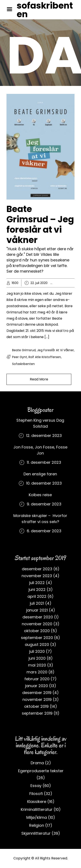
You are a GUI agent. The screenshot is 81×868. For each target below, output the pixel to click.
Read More (39, 379)
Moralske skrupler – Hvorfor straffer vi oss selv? (40, 519)
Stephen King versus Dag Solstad (40, 423)
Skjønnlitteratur (36, 833)
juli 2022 (37, 583)
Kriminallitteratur (37, 809)
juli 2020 (37, 651)
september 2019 (37, 713)
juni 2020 (37, 658)
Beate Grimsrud (24, 350)
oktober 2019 (36, 706)
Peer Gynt (20, 357)
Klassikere (37, 802)
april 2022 (37, 596)
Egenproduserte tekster (41, 771)
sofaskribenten (45, 10)
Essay (64, 283)
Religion (37, 825)
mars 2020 (37, 672)
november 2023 (37, 576)
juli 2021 (37, 603)
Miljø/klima (37, 817)
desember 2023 (37, 569)
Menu (11, 9)
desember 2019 (37, 693)
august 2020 (37, 645)
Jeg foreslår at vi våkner (56, 350)
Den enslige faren (40, 474)
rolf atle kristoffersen (45, 357)
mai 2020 (37, 665)
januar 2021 (37, 610)
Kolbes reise (40, 495)
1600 (15, 283)
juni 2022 (37, 590)
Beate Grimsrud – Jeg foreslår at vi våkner (40, 224)
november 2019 (37, 699)
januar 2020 (37, 686)
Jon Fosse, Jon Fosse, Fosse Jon (40, 450)
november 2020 (37, 624)
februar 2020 (37, 679)
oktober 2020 (37, 631)
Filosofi (36, 794)
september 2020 (37, 638)
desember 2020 (38, 617)
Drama (37, 763)
